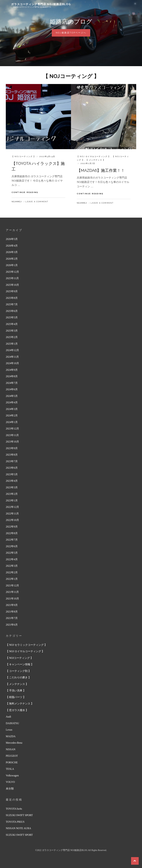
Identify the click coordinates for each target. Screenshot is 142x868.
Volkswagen (12, 775)
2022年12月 (12, 507)
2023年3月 (12, 487)
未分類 (10, 789)
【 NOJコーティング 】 (24, 157)
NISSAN (11, 749)
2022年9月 (12, 527)
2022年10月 (12, 520)
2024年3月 (12, 409)
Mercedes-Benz (14, 743)
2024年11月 (12, 357)
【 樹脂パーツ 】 (16, 697)
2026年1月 (12, 265)
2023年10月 (12, 442)
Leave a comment (37, 202)
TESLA (10, 769)
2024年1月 (12, 422)
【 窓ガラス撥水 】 (17, 710)
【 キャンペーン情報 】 (20, 664)
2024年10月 (12, 363)
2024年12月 (12, 350)
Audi (8, 717)
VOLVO (10, 782)
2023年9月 (12, 448)
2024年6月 (12, 389)
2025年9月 (12, 291)
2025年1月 (12, 344)
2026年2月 (12, 259)
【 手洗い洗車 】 (16, 690)
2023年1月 (12, 500)
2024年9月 (12, 370)
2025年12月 (12, 272)
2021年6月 (12, 625)
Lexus (9, 730)
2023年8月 (12, 455)
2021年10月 (12, 599)
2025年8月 (12, 298)
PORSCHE (12, 762)
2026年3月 (12, 252)
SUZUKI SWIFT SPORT (19, 815)
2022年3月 (12, 566)
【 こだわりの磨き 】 (18, 677)
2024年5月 (12, 396)
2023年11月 (12, 435)
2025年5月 (12, 317)
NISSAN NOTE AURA (18, 828)
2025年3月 (12, 331)
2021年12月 (12, 585)
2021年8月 (12, 612)
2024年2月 (12, 415)
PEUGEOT (12, 756)
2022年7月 (12, 540)
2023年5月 (12, 474)
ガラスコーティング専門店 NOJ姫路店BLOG (41, 4)
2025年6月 (12, 311)
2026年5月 (12, 239)
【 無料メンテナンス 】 (20, 704)
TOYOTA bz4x (14, 809)
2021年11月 (12, 592)
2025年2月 (12, 337)
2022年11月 (12, 514)
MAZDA (11, 736)
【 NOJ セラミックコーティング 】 (26, 645)
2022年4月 (12, 559)
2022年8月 (12, 533)
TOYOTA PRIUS (15, 822)
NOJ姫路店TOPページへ (72, 34)
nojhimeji (17, 202)
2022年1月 (12, 579)
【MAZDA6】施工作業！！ (101, 170)
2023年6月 (12, 468)
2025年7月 (12, 304)
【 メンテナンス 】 (95, 160)
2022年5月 (12, 553)
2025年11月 (12, 278)
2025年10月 (12, 285)
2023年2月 (12, 494)
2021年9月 (12, 605)
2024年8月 (12, 376)
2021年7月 (12, 618)
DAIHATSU (12, 723)
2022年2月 (12, 572)
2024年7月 (12, 383)
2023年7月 (12, 461)
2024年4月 (12, 402)
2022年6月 (12, 546)
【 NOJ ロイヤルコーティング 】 (94, 157)
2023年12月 (12, 429)
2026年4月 (12, 246)
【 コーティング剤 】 (18, 671)
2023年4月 (12, 481)
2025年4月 (12, 324)
